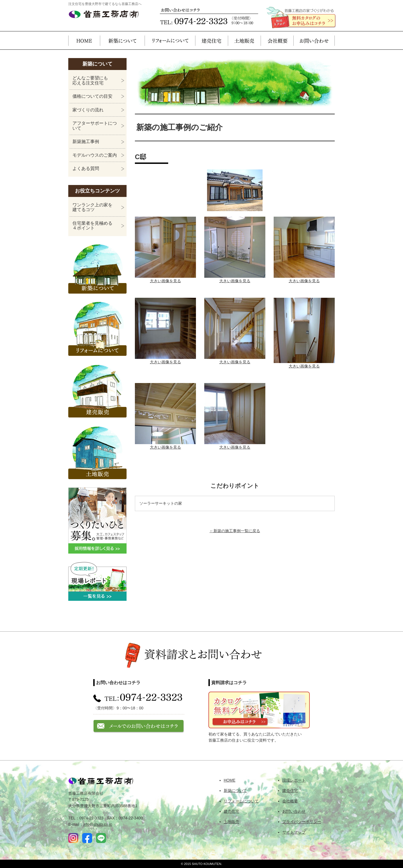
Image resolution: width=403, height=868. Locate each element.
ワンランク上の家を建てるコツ (92, 207)
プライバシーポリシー (302, 822)
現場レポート (294, 780)
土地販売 (244, 40)
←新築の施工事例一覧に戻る (235, 531)
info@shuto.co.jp (98, 824)
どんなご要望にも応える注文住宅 (90, 80)
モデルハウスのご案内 (95, 155)
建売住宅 (211, 40)
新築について (122, 40)
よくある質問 (86, 168)
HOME (84, 40)
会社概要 (277, 40)
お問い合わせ (314, 40)
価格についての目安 (92, 96)
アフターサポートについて (95, 126)
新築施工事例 (86, 142)
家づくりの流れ (88, 110)
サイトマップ (294, 832)
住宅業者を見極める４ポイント (92, 226)
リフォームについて (170, 40)
